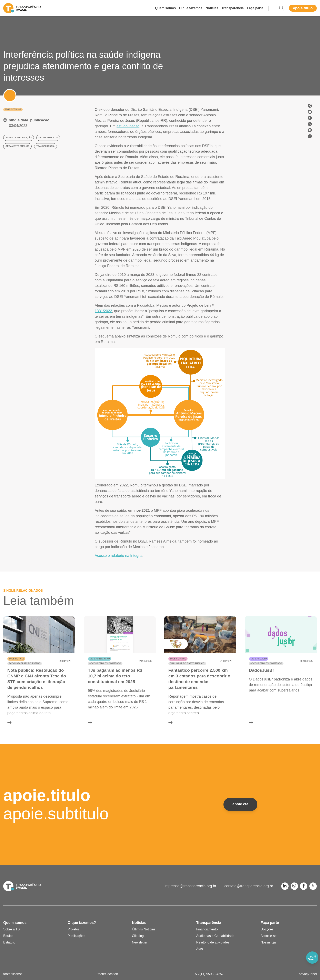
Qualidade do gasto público (187, 663)
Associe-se (269, 936)
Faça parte (255, 8)
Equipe (8, 936)
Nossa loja (268, 942)
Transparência (233, 8)
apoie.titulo (303, 8)
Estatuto (9, 942)
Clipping (138, 936)
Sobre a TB (12, 929)
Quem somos (165, 8)
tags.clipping (178, 659)
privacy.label (308, 974)
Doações (267, 929)
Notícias (212, 8)
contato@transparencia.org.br (249, 886)
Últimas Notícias (144, 929)
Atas (200, 949)
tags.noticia (16, 659)
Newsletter (140, 942)
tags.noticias (13, 109)
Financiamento (207, 929)
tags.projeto (259, 659)
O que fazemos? (82, 923)
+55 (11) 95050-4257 (208, 974)
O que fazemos (191, 8)
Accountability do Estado (25, 663)
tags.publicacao (100, 659)
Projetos (74, 929)
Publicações (76, 936)
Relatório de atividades (213, 942)
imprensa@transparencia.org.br (190, 886)
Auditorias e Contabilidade (215, 936)
